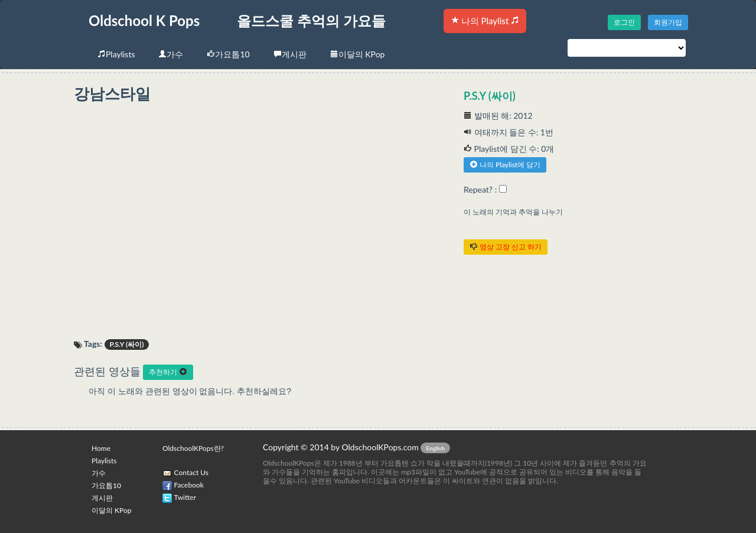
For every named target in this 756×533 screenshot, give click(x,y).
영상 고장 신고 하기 (506, 247)
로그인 (624, 22)
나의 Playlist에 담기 (505, 165)
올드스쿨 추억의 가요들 (311, 20)
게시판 (290, 54)
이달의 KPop (358, 54)
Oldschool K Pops (144, 20)
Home (101, 448)
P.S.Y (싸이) (490, 96)
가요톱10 (228, 54)
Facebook (189, 485)
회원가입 (668, 22)
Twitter (185, 497)
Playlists (116, 54)
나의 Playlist (485, 21)
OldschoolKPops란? (193, 448)
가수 (171, 54)
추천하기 (168, 372)
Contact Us (191, 472)
